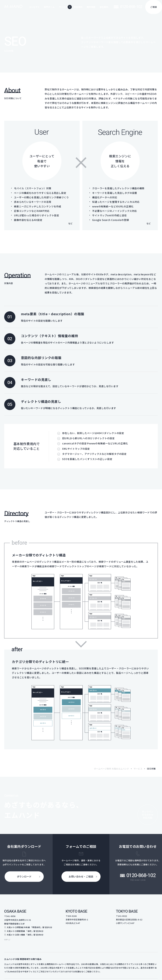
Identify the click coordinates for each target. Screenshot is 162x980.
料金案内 (78, 7)
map (6, 938)
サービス (138, 769)
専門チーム (49, 7)
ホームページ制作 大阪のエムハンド (112, 769)
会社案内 (104, 7)
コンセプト (34, 7)
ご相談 (154, 7)
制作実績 (91, 7)
